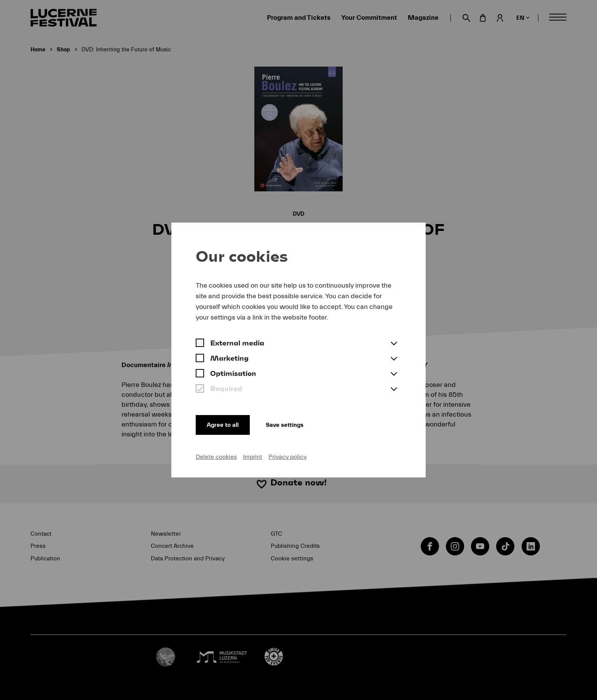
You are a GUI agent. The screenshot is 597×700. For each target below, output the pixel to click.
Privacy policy (287, 457)
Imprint (253, 457)
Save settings (291, 424)
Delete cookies (216, 457)
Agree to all (224, 424)
